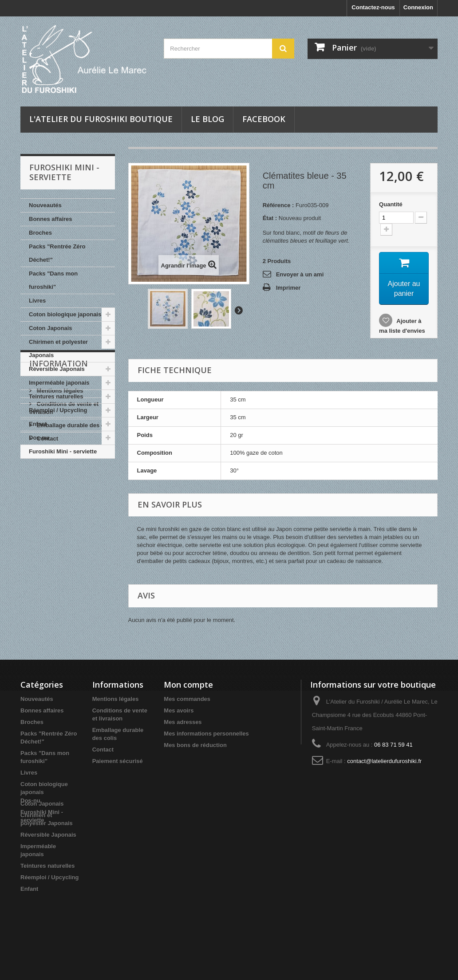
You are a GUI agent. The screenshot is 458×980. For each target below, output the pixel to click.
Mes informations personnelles (206, 734)
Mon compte (188, 685)
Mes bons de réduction (195, 745)
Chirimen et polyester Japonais (58, 348)
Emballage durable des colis (75, 544)
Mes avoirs (179, 710)
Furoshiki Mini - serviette (63, 451)
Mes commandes (187, 699)
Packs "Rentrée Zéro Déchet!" (57, 253)
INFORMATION (59, 485)
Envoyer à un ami (300, 274)
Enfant (38, 424)
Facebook (264, 119)
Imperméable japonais (59, 383)
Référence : (278, 205)
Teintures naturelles (56, 396)
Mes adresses (183, 722)
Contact (47, 557)
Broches (40, 233)
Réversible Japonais (57, 369)
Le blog (207, 119)
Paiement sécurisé (61, 570)
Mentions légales (59, 509)
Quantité (391, 204)
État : (270, 218)
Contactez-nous (373, 7)
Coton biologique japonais (65, 314)
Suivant (238, 310)
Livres (37, 301)
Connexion (418, 7)
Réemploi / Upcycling (58, 410)
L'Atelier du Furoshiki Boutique (101, 119)
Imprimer (288, 288)
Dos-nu (39, 438)
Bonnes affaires (51, 219)
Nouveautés (45, 205)
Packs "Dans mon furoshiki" (53, 280)
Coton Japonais (51, 328)
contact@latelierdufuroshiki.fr (384, 761)
